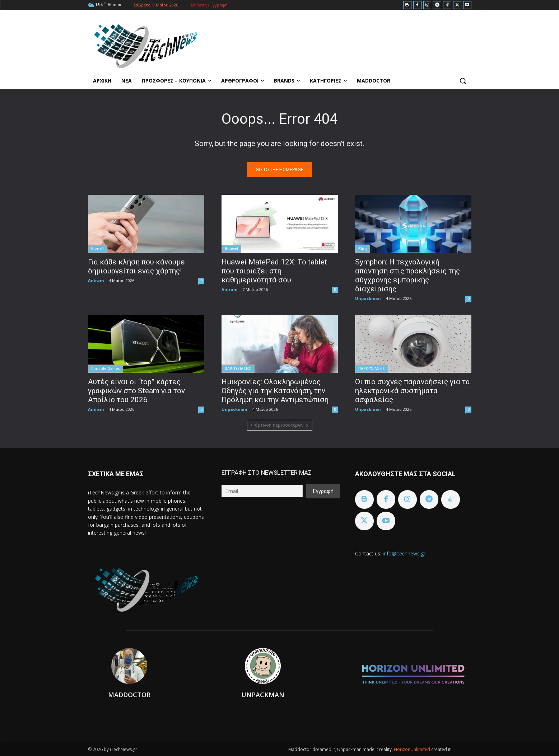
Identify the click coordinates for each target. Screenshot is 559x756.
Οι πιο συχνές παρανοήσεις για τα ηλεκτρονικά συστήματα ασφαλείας (413, 391)
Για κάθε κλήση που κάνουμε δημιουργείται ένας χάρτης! (136, 266)
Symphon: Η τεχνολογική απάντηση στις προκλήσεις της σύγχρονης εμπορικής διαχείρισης (407, 275)
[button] (463, 81)
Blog (363, 249)
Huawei (231, 249)
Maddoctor (129, 695)
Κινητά (97, 249)
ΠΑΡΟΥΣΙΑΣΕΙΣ (238, 368)
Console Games (106, 368)
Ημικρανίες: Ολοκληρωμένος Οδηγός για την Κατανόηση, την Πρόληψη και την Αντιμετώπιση (275, 391)
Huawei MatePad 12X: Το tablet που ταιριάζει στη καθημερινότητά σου (274, 271)
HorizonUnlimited (413, 749)
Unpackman (368, 298)
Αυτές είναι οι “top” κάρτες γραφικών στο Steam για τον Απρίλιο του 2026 (136, 391)
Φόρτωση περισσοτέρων (280, 425)
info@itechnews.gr (404, 553)
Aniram (96, 280)
